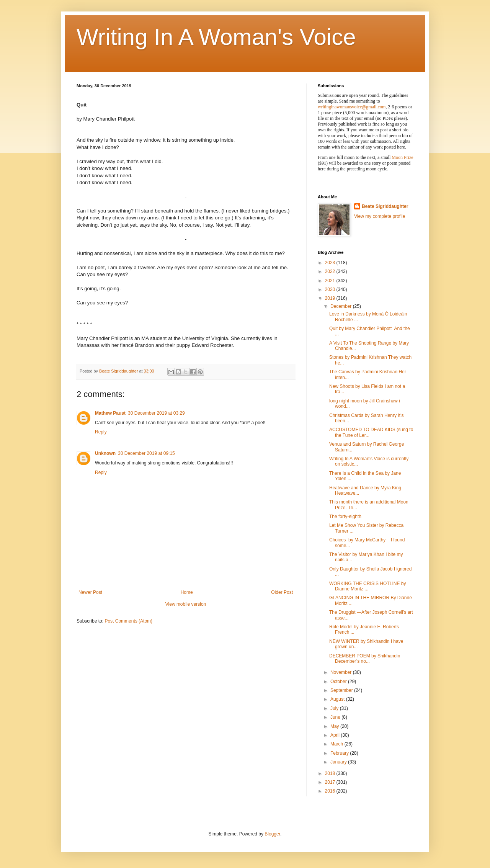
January (339, 762)
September (342, 690)
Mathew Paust (110, 413)
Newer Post (90, 592)
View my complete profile (380, 216)
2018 (331, 773)
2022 (331, 271)
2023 (331, 263)
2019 (331, 298)
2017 (331, 782)
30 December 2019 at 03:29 (156, 413)
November (342, 672)
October (339, 682)
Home (187, 592)
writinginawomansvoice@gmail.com (352, 107)
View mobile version (186, 604)
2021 (331, 281)
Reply (101, 432)
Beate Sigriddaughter (385, 206)
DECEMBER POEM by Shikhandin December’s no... (365, 659)
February (340, 753)
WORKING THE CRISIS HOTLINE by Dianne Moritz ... (367, 586)
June (336, 717)
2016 (331, 791)
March (337, 744)
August (338, 699)
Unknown (105, 453)
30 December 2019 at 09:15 (146, 453)
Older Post (282, 592)
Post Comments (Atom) (128, 621)
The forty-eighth (345, 517)
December (342, 306)
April (336, 735)
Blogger (272, 834)
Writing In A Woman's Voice (216, 37)
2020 (331, 289)
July (335, 708)
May (335, 726)
